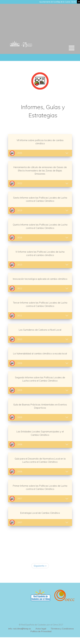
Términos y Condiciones (62, 629)
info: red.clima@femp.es (20, 629)
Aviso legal (41, 629)
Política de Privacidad (41, 631)
